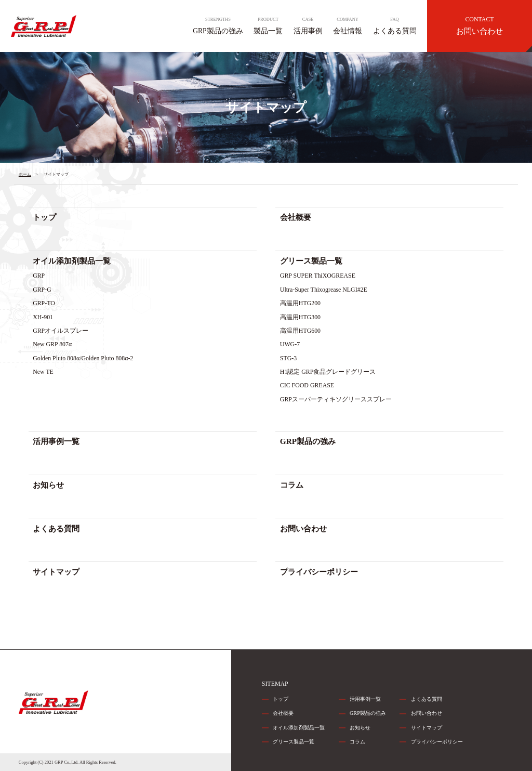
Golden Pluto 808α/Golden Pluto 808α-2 (83, 358)
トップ (44, 217)
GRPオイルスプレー (61, 331)
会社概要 (296, 217)
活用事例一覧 (56, 441)
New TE (43, 372)
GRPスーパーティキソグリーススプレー (336, 399)
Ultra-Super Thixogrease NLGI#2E (324, 290)
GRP (39, 276)
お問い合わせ (480, 25)
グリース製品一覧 (311, 261)
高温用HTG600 (300, 331)
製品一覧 (268, 26)
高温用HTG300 (300, 317)
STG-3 (288, 358)
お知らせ (48, 485)
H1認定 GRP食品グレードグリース (328, 372)
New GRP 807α (52, 344)
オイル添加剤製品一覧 (72, 261)
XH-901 (43, 317)
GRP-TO (44, 303)
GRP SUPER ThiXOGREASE (318, 276)
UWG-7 (290, 344)
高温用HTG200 (300, 303)
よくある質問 (395, 26)
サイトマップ (56, 572)
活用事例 (308, 26)
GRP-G (42, 290)
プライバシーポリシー (319, 572)
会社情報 (348, 26)
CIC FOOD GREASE (307, 385)
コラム (292, 485)
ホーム (25, 174)
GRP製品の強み (218, 26)
